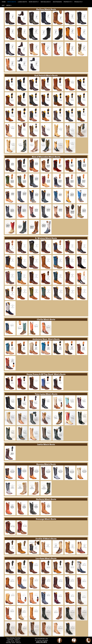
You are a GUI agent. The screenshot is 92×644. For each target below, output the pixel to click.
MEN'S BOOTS (12, 2)
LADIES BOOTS (22, 2)
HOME (4, 2)
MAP (3, 5)
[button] (34, 2)
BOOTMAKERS (57, 2)
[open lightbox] (10, 18)
